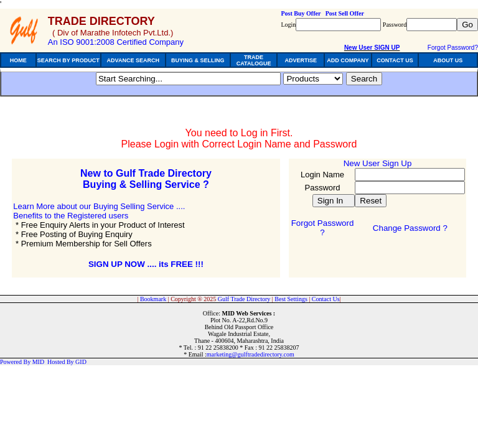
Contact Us (326, 299)
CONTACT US (395, 60)
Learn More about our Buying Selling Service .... (99, 206)
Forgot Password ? (323, 228)
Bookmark (153, 299)
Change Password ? (410, 228)
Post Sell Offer (345, 13)
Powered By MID (22, 362)
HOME (18, 60)
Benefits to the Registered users (71, 216)
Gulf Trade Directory (244, 299)
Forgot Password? (453, 48)
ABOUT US (448, 60)
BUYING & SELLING (198, 60)
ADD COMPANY (348, 60)
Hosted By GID (67, 362)
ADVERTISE (301, 60)
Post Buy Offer (301, 13)
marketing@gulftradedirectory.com (251, 354)
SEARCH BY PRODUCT (68, 60)
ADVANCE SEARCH (133, 60)
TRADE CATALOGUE (254, 60)
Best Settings (291, 299)
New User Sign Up (378, 163)
